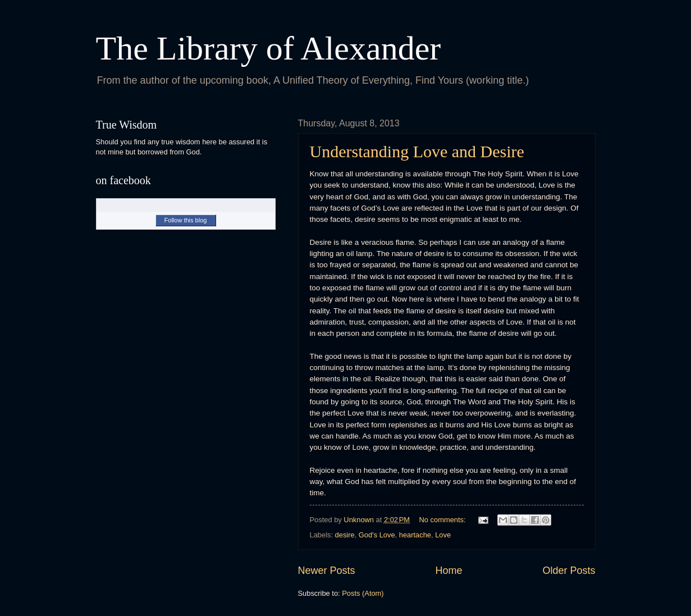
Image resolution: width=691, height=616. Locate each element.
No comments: (444, 520)
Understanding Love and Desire (417, 151)
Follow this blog (186, 220)
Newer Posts (327, 571)
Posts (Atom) (363, 593)
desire (345, 535)
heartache (415, 535)
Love (443, 535)
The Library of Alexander (269, 48)
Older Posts (569, 571)
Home (449, 571)
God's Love (377, 535)
